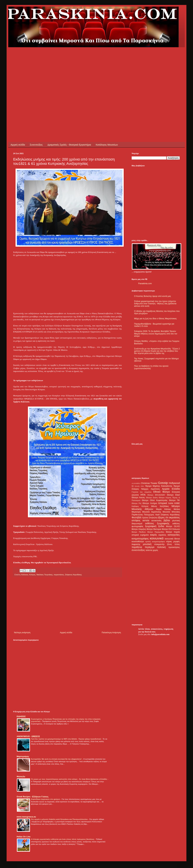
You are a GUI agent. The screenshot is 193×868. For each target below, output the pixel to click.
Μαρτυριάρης (23, 757)
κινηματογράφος (140, 539)
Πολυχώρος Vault (152, 515)
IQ (133, 486)
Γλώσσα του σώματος (142, 492)
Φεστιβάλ (137, 517)
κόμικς (169, 542)
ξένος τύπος (173, 544)
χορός (155, 550)
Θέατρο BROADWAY (156, 495)
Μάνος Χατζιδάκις (160, 506)
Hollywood (174, 483)
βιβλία (167, 520)
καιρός (154, 535)
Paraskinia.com (145, 284)
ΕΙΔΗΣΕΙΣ (21, 717)
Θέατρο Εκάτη (152, 498)
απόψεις (136, 520)
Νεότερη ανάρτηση (22, 633)
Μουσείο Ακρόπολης (152, 512)
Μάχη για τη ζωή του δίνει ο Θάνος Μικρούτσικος (155, 319)
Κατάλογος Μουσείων (107, 145)
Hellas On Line (24, 837)
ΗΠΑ (143, 495)
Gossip (163, 483)
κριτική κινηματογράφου (155, 542)
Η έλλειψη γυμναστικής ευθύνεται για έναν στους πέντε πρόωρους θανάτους (63, 839)
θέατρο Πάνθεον (139, 532)
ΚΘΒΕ (177, 503)
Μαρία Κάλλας (163, 509)
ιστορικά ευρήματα (140, 535)
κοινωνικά (157, 538)
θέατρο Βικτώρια (154, 529)
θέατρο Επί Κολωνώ (171, 529)
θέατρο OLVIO (173, 526)
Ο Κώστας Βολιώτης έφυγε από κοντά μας (153, 296)
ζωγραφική (151, 526)
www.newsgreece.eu (26, 817)
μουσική (147, 544)
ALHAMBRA (136, 483)
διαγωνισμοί (137, 524)
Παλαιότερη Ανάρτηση (111, 633)
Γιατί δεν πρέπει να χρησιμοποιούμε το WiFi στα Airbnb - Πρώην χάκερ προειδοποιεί (66, 739)
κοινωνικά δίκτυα (172, 539)
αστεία (146, 520)
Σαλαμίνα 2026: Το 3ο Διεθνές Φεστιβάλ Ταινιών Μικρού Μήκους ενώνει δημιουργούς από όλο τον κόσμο (156, 334)
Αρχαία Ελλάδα (171, 489)
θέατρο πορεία (173, 532)
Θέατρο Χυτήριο (150, 503)
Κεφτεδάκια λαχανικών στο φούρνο (46, 799)
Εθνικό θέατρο (162, 492)
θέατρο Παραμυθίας (156, 532)
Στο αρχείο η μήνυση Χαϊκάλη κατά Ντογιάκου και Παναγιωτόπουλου (60, 819)
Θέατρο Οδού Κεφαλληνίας (155, 500)
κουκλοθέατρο (138, 542)
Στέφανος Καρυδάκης (73, 575)
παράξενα (137, 547)
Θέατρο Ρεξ (137, 503)
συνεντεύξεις (138, 550)
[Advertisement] (31, 78)
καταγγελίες (174, 535)
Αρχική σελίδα (18, 145)
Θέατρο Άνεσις (138, 498)
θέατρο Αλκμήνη (139, 529)
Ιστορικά (163, 503)
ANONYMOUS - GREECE (28, 736)
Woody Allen (139, 486)
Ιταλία (171, 503)
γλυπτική (176, 521)
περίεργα (150, 547)
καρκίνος (162, 535)
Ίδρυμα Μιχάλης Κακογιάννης (159, 486)
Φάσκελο (21, 777)
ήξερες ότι (163, 517)
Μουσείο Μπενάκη (171, 512)
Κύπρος (145, 506)
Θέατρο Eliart (173, 495)
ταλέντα (149, 550)
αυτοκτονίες (157, 521)
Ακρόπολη (155, 489)
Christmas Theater (149, 483)
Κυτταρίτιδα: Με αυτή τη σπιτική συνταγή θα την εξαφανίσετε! (57, 759)
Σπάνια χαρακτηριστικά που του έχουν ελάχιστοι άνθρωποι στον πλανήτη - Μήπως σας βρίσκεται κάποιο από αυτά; (155, 304)
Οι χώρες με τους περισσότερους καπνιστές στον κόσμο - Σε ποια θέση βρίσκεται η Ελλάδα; (69, 779)
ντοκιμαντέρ (159, 544)
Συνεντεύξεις (36, 145)
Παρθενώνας (137, 515)
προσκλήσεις (174, 547)
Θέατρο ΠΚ (174, 500)
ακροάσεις (174, 517)
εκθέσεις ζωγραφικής (157, 523)
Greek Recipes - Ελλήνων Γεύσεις (33, 797)
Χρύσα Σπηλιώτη (150, 518)
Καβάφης (135, 506)
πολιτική (161, 547)
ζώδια (161, 526)
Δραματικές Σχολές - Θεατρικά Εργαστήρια (69, 145)
